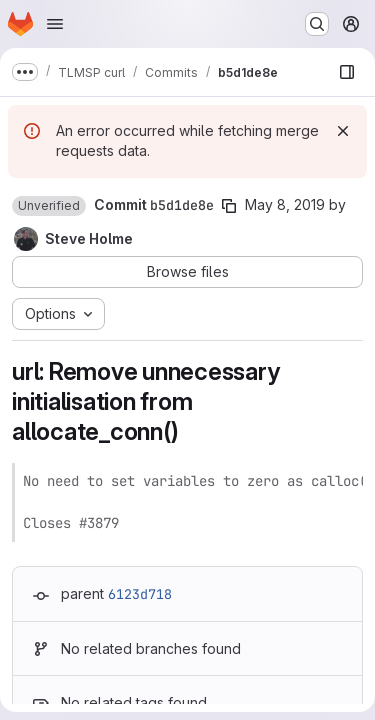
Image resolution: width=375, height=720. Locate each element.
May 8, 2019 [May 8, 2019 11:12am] (285, 204)
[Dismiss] (343, 131)
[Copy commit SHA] (229, 206)
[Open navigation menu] (55, 24)
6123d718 (140, 594)
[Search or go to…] (317, 24)
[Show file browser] (347, 72)
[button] (49, 206)
